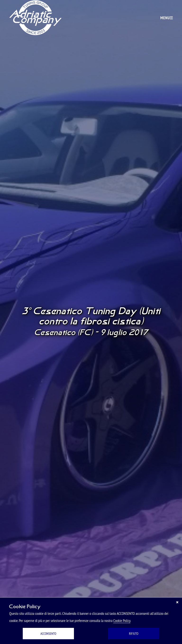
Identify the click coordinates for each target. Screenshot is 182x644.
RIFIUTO (134, 634)
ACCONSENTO (48, 634)
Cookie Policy (122, 621)
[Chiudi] (177, 602)
